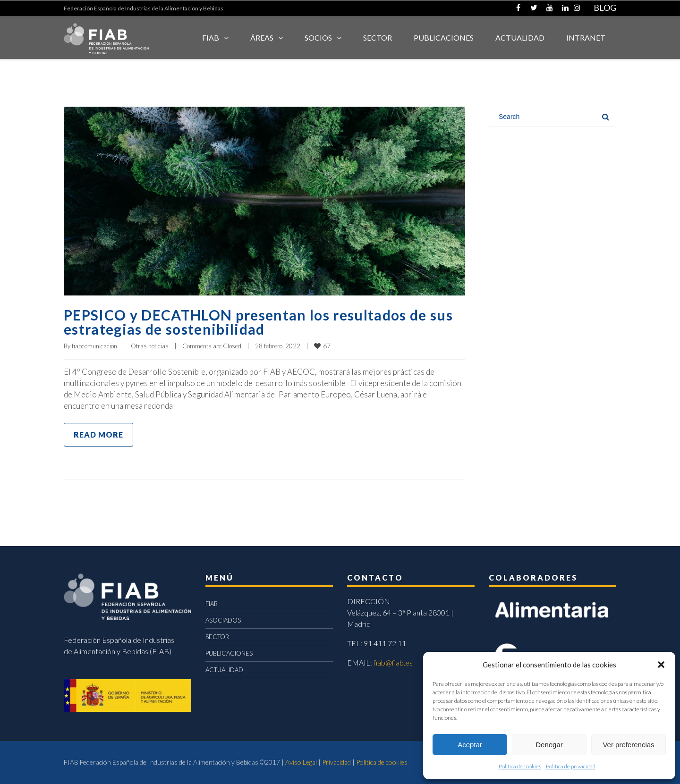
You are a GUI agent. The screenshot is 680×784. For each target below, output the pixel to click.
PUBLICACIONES (229, 653)
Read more (98, 434)
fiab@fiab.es (393, 662)
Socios (318, 38)
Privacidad (336, 762)
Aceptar (470, 745)
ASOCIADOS (223, 620)
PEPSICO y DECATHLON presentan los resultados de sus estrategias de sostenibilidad (258, 322)
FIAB (211, 38)
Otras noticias (150, 346)
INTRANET (586, 38)
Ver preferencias (628, 745)
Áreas (262, 38)
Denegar (549, 745)
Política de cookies (520, 766)
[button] (661, 665)
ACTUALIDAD (520, 38)
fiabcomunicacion (94, 346)
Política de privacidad (571, 766)
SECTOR (378, 38)
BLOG (605, 8)
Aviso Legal (301, 762)
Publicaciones (444, 38)
